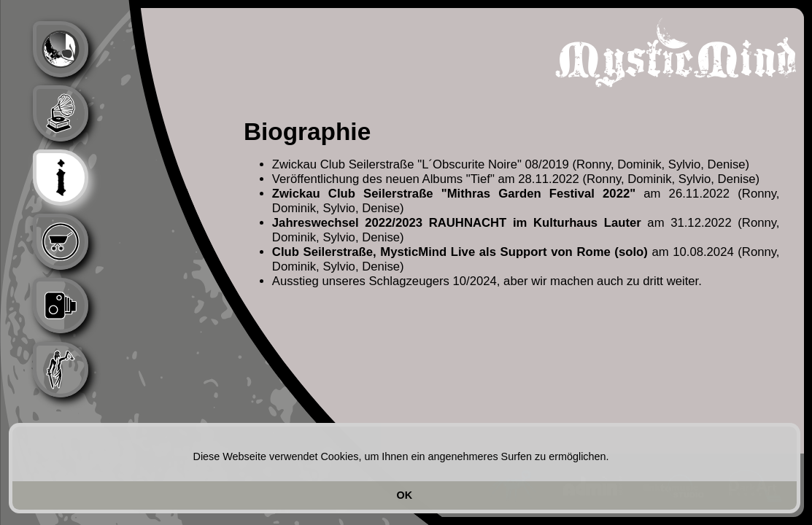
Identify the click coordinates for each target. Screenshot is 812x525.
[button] (614, 458)
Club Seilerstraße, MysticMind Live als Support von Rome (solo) (460, 252)
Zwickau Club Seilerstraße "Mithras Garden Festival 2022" (454, 194)
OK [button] (405, 495)
